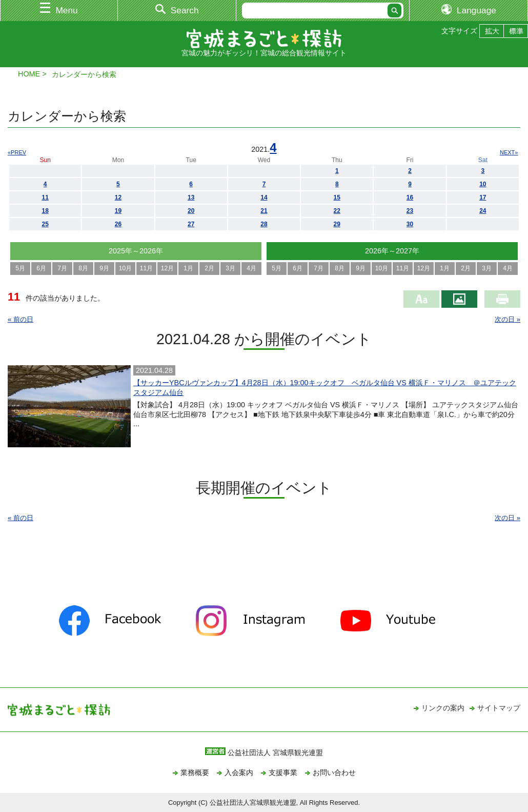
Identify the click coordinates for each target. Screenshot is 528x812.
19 (118, 211)
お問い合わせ (334, 773)
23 (410, 211)
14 (264, 197)
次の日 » (507, 319)
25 (45, 224)
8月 (83, 268)
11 (45, 197)
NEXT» (509, 152)
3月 (230, 268)
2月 (209, 268)
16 (410, 197)
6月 (41, 268)
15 (337, 197)
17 (483, 197)
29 (337, 224)
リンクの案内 (443, 708)
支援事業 (283, 773)
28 (264, 224)
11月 (146, 268)
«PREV (17, 152)
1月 (188, 268)
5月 (20, 268)
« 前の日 (21, 319)
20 (191, 211)
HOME (29, 74)
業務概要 (195, 773)
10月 (125, 268)
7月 (62, 268)
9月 (104, 268)
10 (483, 184)
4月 (251, 268)
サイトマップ (499, 708)
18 (45, 211)
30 (410, 224)
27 (191, 224)
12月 (167, 268)
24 (483, 211)
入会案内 (239, 773)
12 (118, 197)
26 (118, 224)
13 (191, 197)
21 (264, 211)
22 (337, 211)
